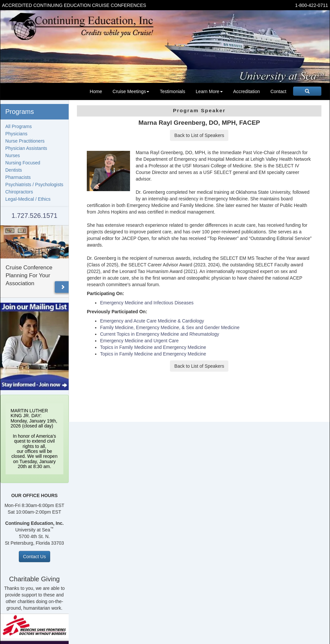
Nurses (13, 155)
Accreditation (247, 91)
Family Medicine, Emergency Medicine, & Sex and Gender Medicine (170, 327)
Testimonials (172, 91)
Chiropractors (19, 192)
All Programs (18, 126)
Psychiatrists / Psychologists (34, 185)
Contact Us (34, 557)
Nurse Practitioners (25, 141)
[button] (63, 287)
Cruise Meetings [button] (131, 91)
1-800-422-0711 (312, 5)
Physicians (16, 134)
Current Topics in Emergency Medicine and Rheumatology (160, 334)
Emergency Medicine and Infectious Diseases (147, 303)
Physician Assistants (26, 148)
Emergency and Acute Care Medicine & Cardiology (152, 321)
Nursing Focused (23, 163)
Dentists (14, 170)
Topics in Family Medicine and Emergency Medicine (153, 347)
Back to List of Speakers (199, 135)
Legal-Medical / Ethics (28, 199)
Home (96, 91)
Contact (278, 91)
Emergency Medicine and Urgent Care (139, 341)
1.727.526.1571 (34, 216)
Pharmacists (18, 177)
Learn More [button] (209, 91)
